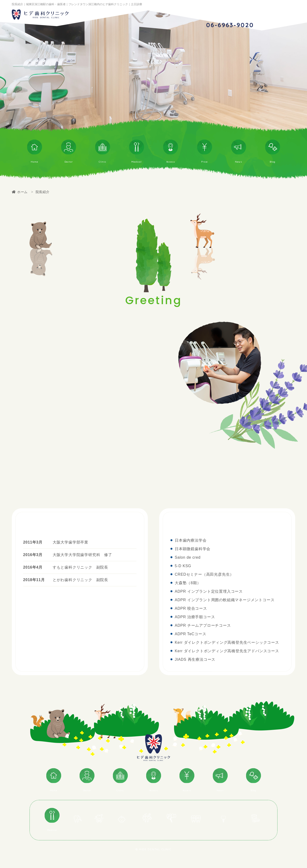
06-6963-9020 (230, 25)
